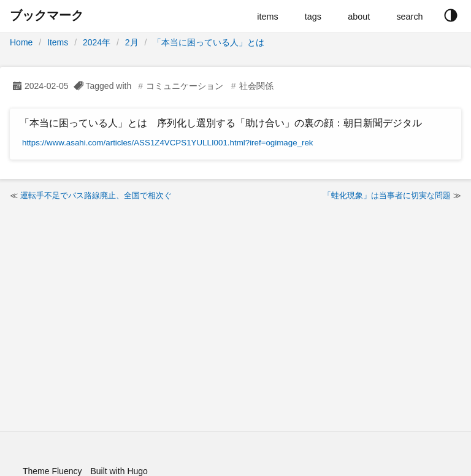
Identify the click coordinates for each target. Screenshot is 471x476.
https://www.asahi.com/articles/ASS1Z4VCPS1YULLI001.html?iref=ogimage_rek (167, 143)
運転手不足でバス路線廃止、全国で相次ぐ (96, 195)
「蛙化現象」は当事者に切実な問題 (387, 195)
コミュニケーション (185, 86)
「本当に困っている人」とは (209, 42)
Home (21, 42)
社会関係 (256, 86)
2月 (132, 42)
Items (58, 42)
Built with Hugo (119, 471)
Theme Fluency (52, 471)
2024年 (97, 42)
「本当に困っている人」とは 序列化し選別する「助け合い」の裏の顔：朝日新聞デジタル (221, 123)
